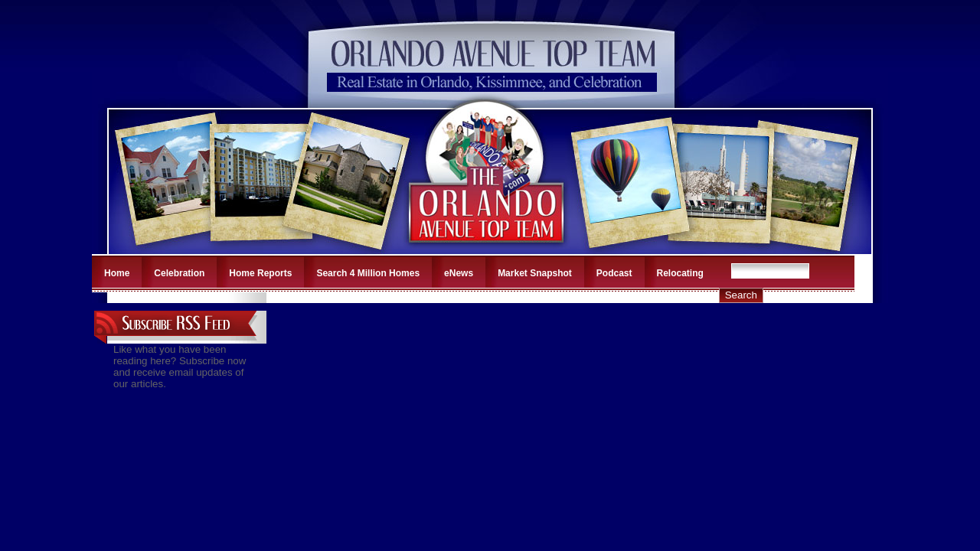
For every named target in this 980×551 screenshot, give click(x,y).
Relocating (680, 273)
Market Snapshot (535, 273)
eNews (459, 273)
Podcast (614, 273)
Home (117, 273)
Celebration (179, 273)
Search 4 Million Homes (368, 273)
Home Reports (260, 273)
